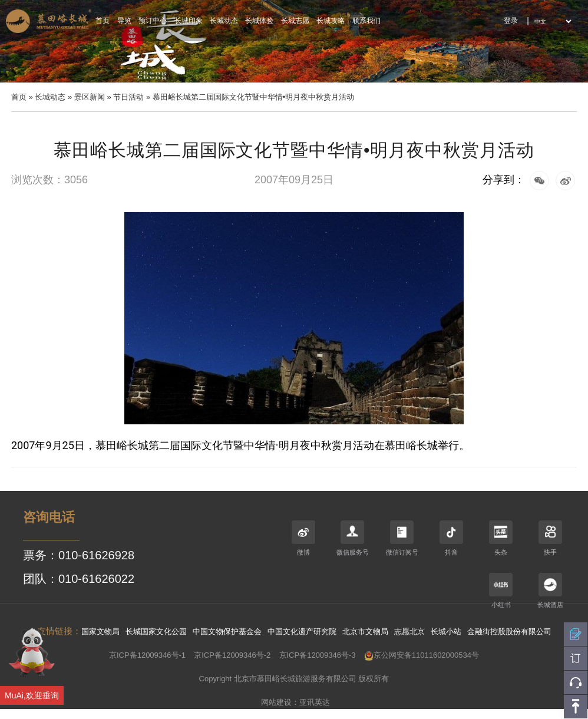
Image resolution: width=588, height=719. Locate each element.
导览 (124, 21)
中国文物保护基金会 (227, 631)
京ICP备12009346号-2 (232, 655)
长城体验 (259, 21)
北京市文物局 (365, 631)
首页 (103, 21)
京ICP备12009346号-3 (318, 655)
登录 (511, 21)
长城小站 (446, 631)
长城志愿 (295, 21)
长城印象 (189, 21)
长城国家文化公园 (156, 631)
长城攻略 (331, 21)
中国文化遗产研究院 (302, 631)
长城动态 (224, 21)
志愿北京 (409, 631)
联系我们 (366, 21)
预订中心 (153, 21)
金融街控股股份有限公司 (509, 631)
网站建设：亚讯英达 (295, 702)
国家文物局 (100, 631)
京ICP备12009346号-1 (147, 655)
